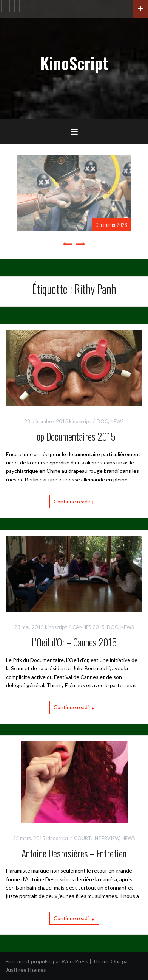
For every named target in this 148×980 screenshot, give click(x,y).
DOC (102, 421)
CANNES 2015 (89, 627)
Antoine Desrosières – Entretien (74, 853)
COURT (82, 838)
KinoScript (74, 63)
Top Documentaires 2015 (74, 436)
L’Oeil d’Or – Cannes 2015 (74, 642)
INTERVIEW (106, 838)
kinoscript (80, 421)
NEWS (117, 421)
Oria (116, 961)
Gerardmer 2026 (111, 224)
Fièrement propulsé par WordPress (47, 961)
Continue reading (74, 501)
